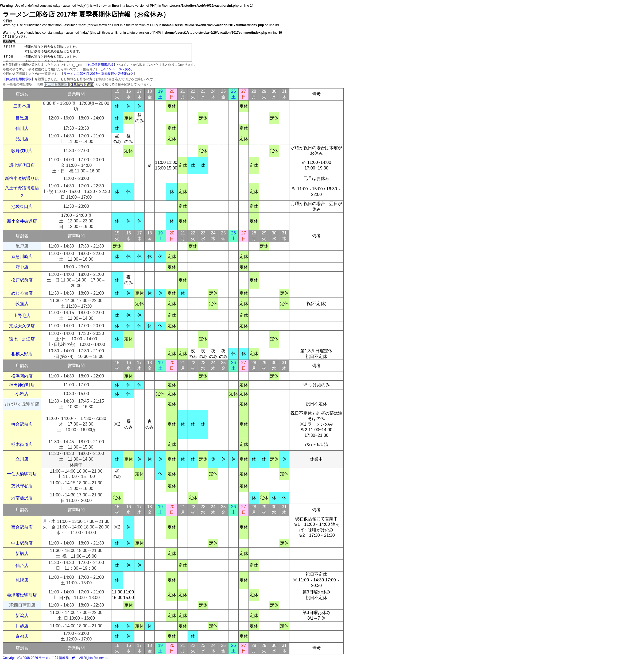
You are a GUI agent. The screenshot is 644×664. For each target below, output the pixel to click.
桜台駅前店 (22, 424)
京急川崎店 (22, 256)
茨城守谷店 (22, 486)
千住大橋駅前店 (22, 474)
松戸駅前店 (22, 280)
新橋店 (22, 553)
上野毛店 (22, 316)
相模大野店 (22, 354)
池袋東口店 (22, 206)
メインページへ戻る (117, 69)
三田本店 (22, 106)
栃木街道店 (22, 444)
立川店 (22, 459)
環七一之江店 (22, 339)
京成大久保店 (22, 326)
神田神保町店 (22, 385)
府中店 (22, 267)
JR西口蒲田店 (22, 605)
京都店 (22, 636)
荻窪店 (22, 304)
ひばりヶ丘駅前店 (22, 404)
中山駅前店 (22, 543)
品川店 (22, 139)
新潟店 (22, 615)
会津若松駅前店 (22, 595)
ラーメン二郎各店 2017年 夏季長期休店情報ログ (98, 74)
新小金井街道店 (22, 221)
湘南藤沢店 (22, 498)
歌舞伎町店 (22, 151)
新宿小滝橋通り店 (22, 178)
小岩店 (22, 394)
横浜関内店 (22, 376)
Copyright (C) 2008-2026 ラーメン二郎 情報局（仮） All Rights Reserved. (55, 658)
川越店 (22, 626)
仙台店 (22, 565)
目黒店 (22, 118)
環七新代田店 (22, 165)
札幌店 (22, 580)
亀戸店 (22, 246)
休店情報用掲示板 (101, 65)
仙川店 (22, 128)
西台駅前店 (22, 527)
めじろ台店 (22, 293)
